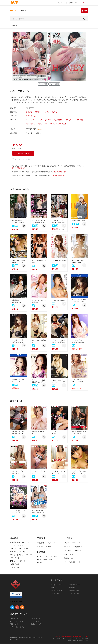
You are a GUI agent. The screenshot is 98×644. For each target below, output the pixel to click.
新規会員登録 (74, 591)
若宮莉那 (25, 112)
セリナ (43, 112)
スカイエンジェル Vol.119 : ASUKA (78, 262)
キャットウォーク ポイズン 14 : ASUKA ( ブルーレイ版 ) (79, 301)
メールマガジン (75, 594)
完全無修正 (54, 120)
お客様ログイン (56, 591)
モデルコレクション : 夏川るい (39, 302)
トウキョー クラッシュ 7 (39, 433)
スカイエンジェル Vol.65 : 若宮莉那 (78, 381)
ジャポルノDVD (56, 585)
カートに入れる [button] (24, 154)
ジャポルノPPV (75, 585)
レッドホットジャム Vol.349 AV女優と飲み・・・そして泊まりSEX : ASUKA (38, 222)
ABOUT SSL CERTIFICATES (16, 602)
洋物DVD (54, 588)
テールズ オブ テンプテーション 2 (18, 512)
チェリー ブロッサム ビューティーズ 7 (79, 473)
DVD (12, 11)
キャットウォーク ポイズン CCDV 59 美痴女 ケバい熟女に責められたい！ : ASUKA (18, 222)
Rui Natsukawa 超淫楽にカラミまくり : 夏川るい (39, 382)
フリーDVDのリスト (59, 176)
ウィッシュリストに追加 (21, 160)
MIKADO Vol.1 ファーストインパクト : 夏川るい (59, 382)
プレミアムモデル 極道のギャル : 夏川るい (59, 342)
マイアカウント (37, 622)
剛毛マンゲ (39, 124)
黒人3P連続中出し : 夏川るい (39, 262)
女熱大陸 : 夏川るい (79, 221)
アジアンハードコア (30, 120)
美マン (44, 120)
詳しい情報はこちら (19, 169)
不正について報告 (17, 622)
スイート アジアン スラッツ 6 (59, 433)
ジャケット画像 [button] (54, 84)
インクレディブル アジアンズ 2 (18, 473)
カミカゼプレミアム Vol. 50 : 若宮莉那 (79, 342)
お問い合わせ (36, 619)
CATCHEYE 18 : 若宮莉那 (59, 262)
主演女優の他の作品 (20, 190)
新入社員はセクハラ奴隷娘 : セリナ (18, 302)
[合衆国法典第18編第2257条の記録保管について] (72, 637)
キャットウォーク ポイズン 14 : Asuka (18, 342)
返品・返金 (14, 625)
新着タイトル (17, 401)
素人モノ (66, 120)
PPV (22, 11)
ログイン (61, 3)
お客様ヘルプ (73, 3)
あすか (50, 112)
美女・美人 (26, 124)
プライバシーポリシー (18, 627)
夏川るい (35, 112)
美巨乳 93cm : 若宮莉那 (39, 342)
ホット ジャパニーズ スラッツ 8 (59, 473)
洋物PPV (72, 588)
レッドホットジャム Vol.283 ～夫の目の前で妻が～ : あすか (59, 222)
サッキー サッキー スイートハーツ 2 (79, 433)
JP (85, 3)
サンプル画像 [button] (43, 84)
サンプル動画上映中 (54, 124)
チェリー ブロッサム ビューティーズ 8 (18, 433)
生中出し (76, 120)
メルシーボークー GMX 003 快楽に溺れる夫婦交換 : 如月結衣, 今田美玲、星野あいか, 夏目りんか (39, 512)
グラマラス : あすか (58, 301)
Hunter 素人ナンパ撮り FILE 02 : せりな (18, 262)
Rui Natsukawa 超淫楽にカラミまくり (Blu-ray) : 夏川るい (18, 381)
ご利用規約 (55, 594)
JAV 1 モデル (27, 116)
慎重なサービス (37, 625)
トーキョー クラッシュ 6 (39, 473)
